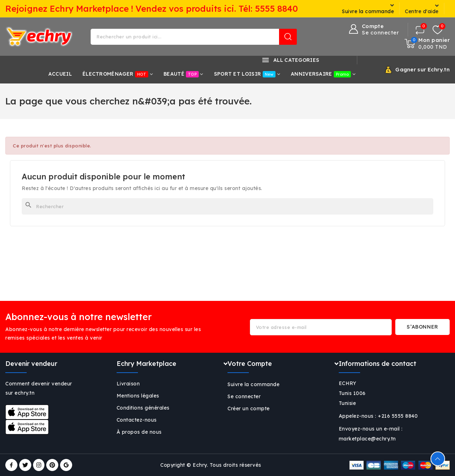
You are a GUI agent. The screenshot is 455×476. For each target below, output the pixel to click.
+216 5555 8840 (398, 416)
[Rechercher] (227, 206)
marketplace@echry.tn (367, 439)
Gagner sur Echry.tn (422, 69)
